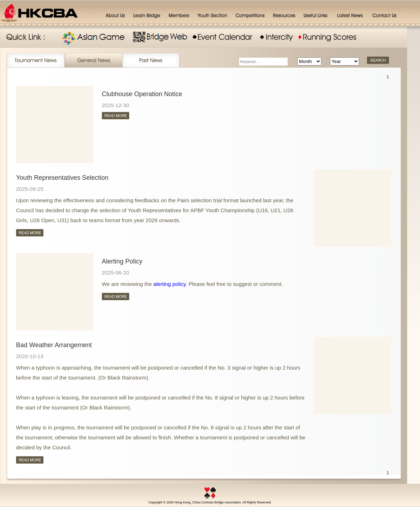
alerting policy (170, 284)
